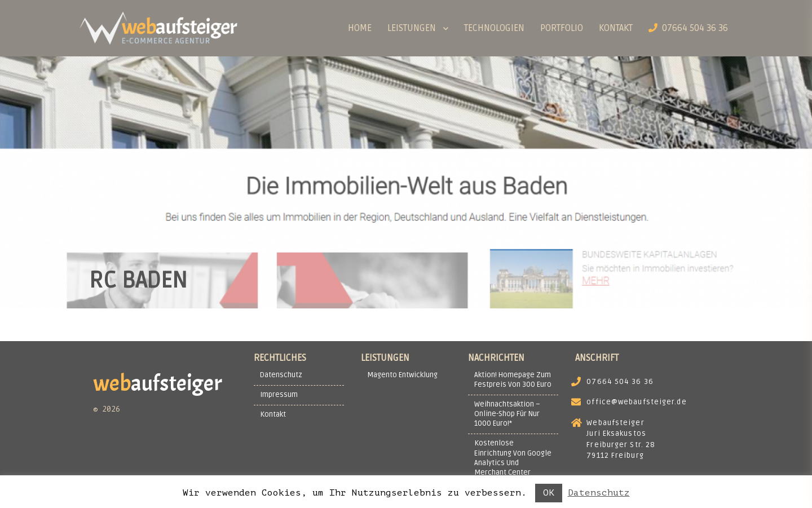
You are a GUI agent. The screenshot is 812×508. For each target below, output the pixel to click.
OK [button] (549, 493)
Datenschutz (599, 493)
